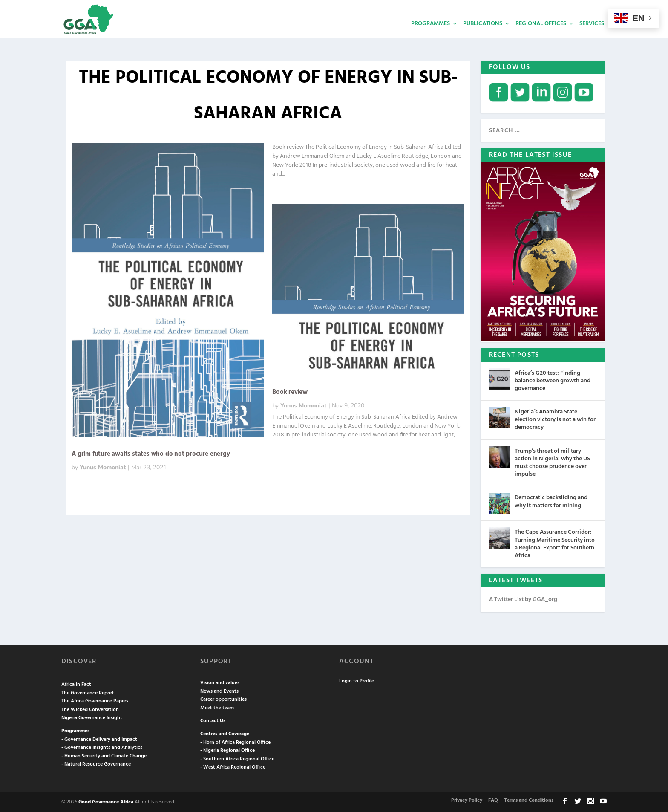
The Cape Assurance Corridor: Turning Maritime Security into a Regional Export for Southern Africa (555, 543)
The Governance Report (88, 692)
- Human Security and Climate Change (104, 755)
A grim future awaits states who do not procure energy (151, 453)
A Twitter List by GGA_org (523, 599)
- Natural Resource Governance (96, 763)
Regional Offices (541, 36)
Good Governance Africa (106, 801)
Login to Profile (357, 680)
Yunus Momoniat (103, 467)
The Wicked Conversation (90, 709)
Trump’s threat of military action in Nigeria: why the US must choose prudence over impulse (552, 462)
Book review (290, 391)
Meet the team (217, 707)
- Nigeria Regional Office (227, 750)
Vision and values (220, 682)
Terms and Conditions (529, 800)
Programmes (430, 36)
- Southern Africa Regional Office (237, 758)
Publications (483, 36)
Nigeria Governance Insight (92, 717)
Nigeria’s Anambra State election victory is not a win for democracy (555, 419)
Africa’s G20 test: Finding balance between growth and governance (553, 380)
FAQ (493, 800)
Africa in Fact (76, 684)
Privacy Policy (467, 800)
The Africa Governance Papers (95, 700)
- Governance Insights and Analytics (102, 747)
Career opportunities (223, 699)
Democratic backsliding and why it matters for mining (551, 501)
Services (592, 36)
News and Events (219, 691)
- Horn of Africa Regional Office (235, 742)
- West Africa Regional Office (233, 766)
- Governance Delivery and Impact (99, 739)
